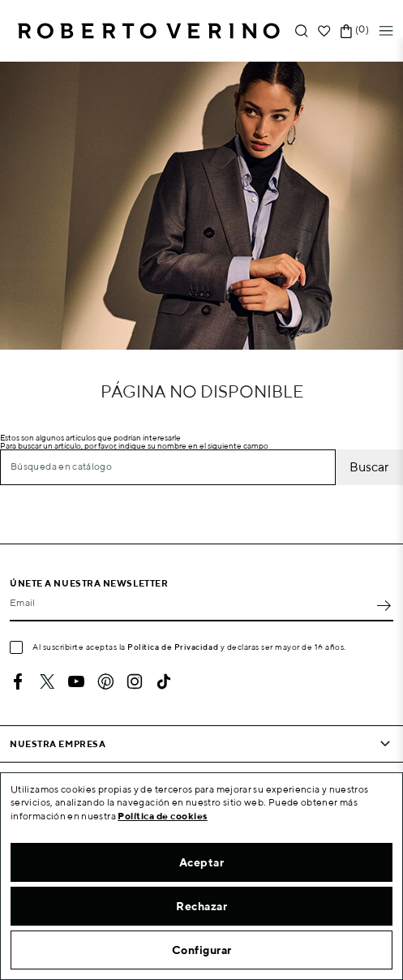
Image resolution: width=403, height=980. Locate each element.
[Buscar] (168, 467)
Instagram (135, 681)
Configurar (202, 950)
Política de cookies (163, 816)
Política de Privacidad (173, 647)
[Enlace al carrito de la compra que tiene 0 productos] (346, 31)
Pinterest (105, 681)
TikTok (164, 681)
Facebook (18, 681)
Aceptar (202, 862)
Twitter (47, 681)
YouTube (76, 681)
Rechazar (201, 906)
